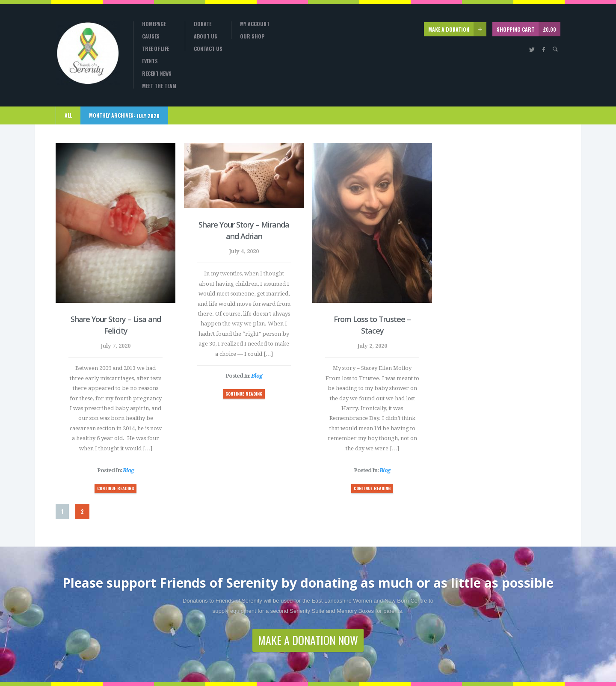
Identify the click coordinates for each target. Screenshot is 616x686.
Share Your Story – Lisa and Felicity (116, 325)
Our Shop (252, 36)
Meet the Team (159, 86)
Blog (128, 470)
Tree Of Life (155, 49)
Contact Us (208, 49)
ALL (68, 115)
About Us (206, 36)
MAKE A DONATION (457, 29)
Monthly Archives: (124, 115)
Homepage (154, 24)
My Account (255, 24)
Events (150, 61)
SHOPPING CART (529, 29)
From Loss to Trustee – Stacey (372, 325)
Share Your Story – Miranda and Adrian (244, 230)
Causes (151, 36)
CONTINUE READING (115, 488)
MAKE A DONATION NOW (308, 640)
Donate (203, 24)
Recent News (157, 74)
